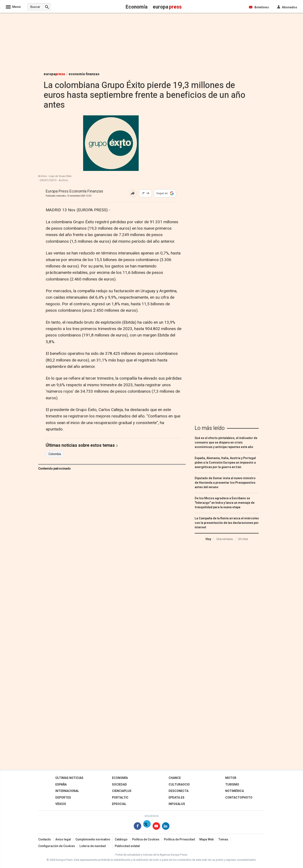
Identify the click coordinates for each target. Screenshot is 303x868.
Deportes (63, 798)
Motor (231, 778)
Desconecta (179, 791)
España (61, 785)
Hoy (208, 539)
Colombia (55, 454)
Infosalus (177, 804)
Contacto (45, 839)
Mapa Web (207, 839)
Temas (223, 839)
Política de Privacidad (179, 839)
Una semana (225, 539)
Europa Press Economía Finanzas (74, 192)
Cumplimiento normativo (93, 839)
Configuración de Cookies (57, 846)
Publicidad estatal (127, 846)
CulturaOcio (179, 785)
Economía (120, 778)
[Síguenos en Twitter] (147, 827)
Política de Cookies (146, 839)
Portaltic (120, 798)
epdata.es (177, 798)
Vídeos (61, 804)
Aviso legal (63, 839)
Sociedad (119, 785)
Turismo (232, 785)
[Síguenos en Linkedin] (166, 827)
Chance (175, 778)
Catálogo (121, 839)
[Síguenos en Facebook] (138, 827)
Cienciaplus (122, 791)
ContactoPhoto (239, 798)
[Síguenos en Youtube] (156, 827)
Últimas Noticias (69, 778)
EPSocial (119, 804)
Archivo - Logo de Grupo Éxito (55, 176)
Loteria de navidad (93, 846)
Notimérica (235, 791)
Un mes (243, 539)
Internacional (67, 791)
